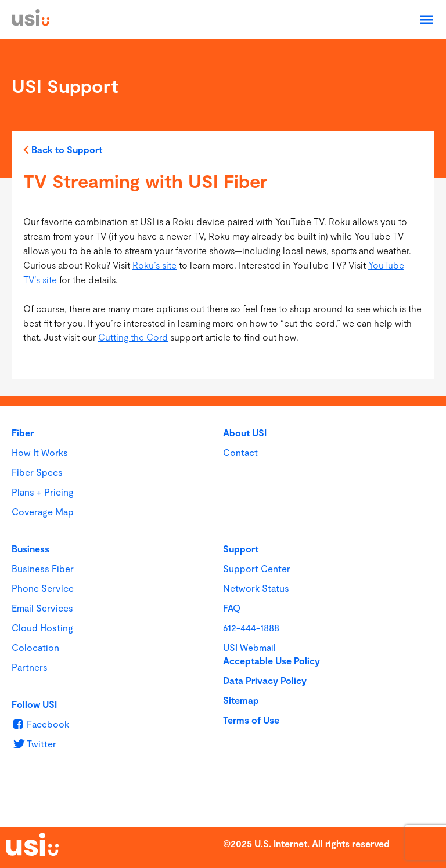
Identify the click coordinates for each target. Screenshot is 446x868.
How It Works (40, 452)
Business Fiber (43, 568)
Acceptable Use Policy (271, 661)
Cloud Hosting (42, 628)
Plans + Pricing (43, 492)
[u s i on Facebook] (40, 724)
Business (30, 549)
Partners (30, 667)
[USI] (30, 22)
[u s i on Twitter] (34, 744)
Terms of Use (251, 720)
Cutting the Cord (133, 337)
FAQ (232, 608)
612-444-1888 (251, 628)
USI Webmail (249, 647)
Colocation (35, 647)
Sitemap (241, 700)
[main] (223, 218)
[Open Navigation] (426, 20)
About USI (245, 433)
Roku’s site (154, 265)
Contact (240, 452)
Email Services (42, 608)
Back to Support (63, 151)
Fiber (23, 433)
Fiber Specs (37, 472)
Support (241, 549)
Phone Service (43, 588)
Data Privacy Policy (265, 680)
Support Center (257, 568)
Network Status (256, 588)
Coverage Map (43, 511)
